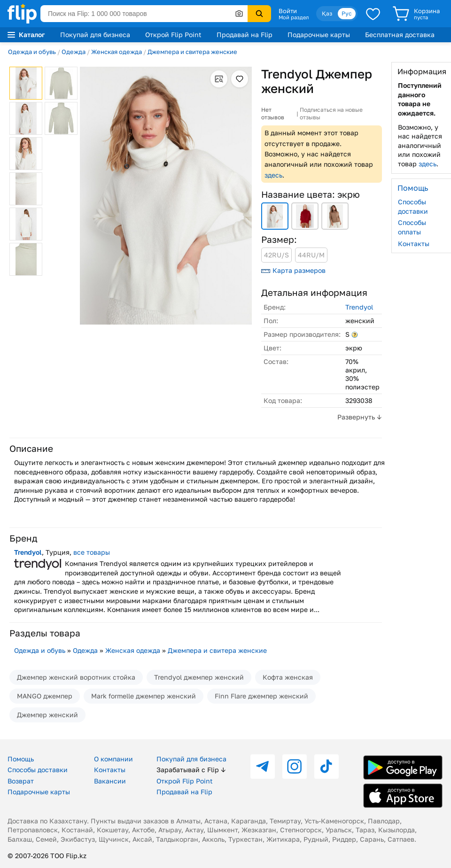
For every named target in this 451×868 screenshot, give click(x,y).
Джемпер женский (47, 715)
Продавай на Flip (245, 35)
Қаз (327, 13)
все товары (92, 552)
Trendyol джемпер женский (199, 677)
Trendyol (359, 307)
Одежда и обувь (32, 52)
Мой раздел (294, 17)
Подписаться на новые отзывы (331, 113)
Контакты (414, 244)
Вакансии (110, 781)
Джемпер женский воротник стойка (76, 677)
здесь (273, 175)
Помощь (21, 759)
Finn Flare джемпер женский (261, 696)
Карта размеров (293, 270)
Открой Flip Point (173, 35)
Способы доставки (413, 206)
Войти (288, 11)
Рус (347, 13)
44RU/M (311, 255)
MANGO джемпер (45, 696)
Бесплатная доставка (400, 35)
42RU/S (276, 255)
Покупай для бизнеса (95, 35)
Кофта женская (288, 677)
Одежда (74, 52)
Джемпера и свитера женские (192, 52)
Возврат (21, 781)
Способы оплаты (412, 227)
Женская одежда (117, 52)
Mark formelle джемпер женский (144, 696)
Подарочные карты (319, 35)
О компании (113, 759)
